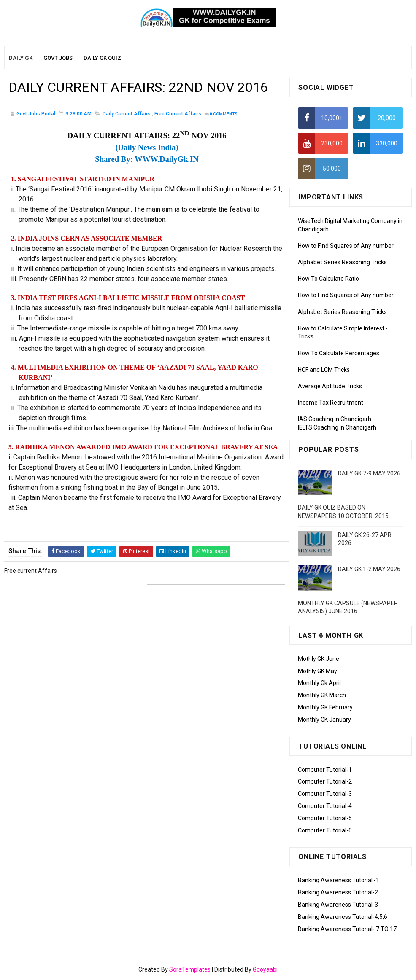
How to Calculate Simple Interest (341, 328)
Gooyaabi (265, 969)
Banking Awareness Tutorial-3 (338, 905)
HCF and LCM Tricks (324, 370)
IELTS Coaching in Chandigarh (337, 427)
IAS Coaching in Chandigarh (335, 419)
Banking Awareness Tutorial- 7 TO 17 (347, 929)
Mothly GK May (317, 671)
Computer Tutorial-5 (325, 818)
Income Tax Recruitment (331, 403)
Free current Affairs (178, 114)
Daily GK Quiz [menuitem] (102, 58)
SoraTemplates (190, 969)
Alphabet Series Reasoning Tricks (342, 262)
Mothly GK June (319, 659)
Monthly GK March (322, 695)
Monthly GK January (324, 720)
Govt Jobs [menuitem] (58, 58)
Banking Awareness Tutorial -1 (339, 880)
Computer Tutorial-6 (325, 830)
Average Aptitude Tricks (330, 386)
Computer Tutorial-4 (325, 806)
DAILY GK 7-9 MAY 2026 (369, 473)
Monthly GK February (325, 707)
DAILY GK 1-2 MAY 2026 (369, 569)
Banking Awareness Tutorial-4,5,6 (343, 917)
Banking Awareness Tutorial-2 (338, 892)
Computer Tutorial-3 (325, 794)
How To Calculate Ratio (328, 279)
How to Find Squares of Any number (346, 246)
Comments (224, 114)
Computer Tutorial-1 (325, 770)
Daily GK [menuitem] (21, 58)
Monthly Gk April (319, 683)
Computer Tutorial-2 (325, 781)
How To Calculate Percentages (339, 353)
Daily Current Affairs (127, 114)
